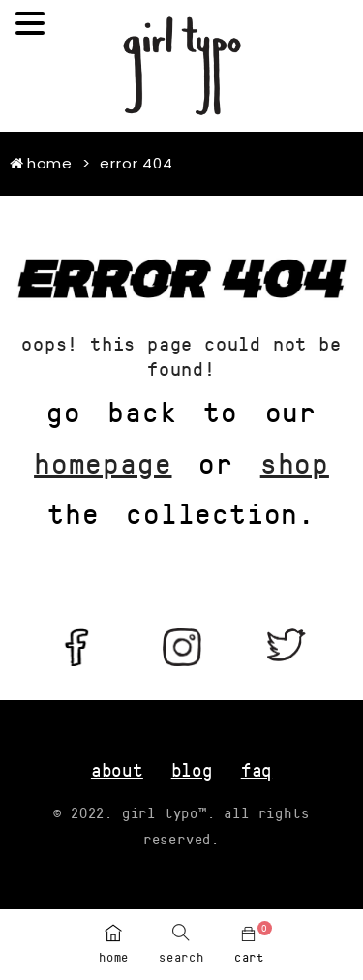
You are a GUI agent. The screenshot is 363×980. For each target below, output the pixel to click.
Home (41, 163)
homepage (103, 462)
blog (192, 769)
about (117, 769)
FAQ (257, 769)
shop (295, 462)
